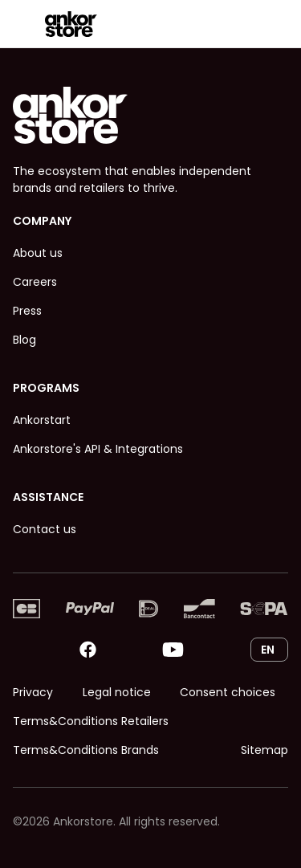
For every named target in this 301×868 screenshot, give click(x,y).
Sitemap (264, 750)
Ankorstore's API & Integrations (98, 449)
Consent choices (228, 692)
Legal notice (117, 692)
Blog (24, 340)
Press (27, 311)
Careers (35, 282)
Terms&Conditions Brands (86, 750)
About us (38, 253)
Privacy (33, 692)
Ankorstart (42, 420)
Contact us (45, 529)
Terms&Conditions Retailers (91, 721)
